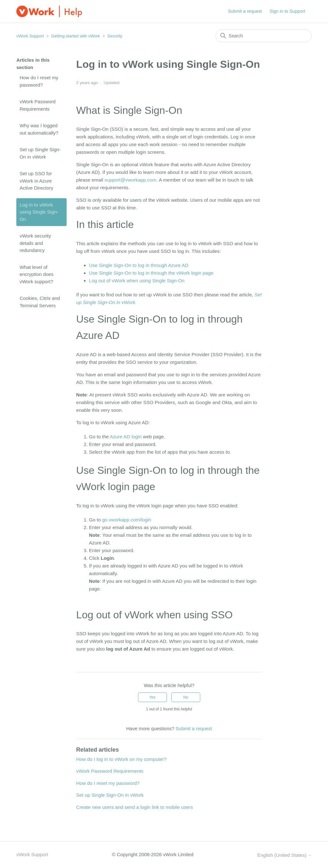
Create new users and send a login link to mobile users (135, 807)
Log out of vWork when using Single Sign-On (137, 281)
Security (115, 36)
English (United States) (284, 855)
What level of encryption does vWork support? (37, 274)
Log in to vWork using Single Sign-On (39, 212)
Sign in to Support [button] (287, 11)
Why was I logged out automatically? (39, 129)
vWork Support (30, 36)
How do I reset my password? (39, 81)
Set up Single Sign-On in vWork (40, 153)
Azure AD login (126, 437)
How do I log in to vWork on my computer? (121, 759)
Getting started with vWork (76, 36)
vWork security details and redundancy (35, 243)
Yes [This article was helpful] (152, 697)
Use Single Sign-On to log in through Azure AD (139, 265)
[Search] (264, 36)
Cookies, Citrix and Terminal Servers (40, 302)
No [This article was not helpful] (186, 697)
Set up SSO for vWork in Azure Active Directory (36, 181)
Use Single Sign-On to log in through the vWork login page (151, 273)
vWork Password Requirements (37, 105)
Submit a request (245, 11)
